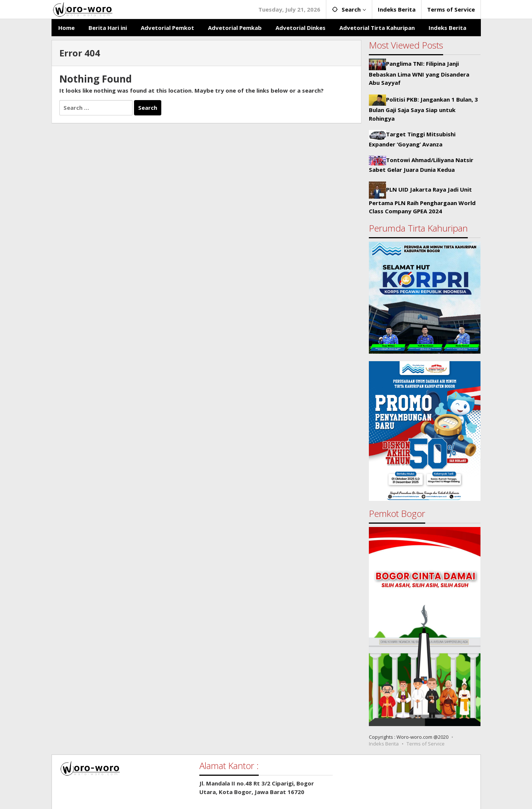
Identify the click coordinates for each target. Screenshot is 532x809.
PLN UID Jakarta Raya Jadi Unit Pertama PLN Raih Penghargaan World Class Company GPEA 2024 (422, 200)
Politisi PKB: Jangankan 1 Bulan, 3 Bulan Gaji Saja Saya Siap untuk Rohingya (423, 109)
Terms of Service (426, 744)
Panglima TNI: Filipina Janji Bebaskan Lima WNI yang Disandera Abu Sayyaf (419, 73)
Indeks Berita (384, 744)
